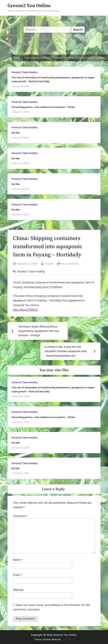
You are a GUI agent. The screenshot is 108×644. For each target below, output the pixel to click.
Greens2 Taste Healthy (25, 72)
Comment (20, 516)
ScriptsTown (68, 639)
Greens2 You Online (29, 6)
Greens (49, 263)
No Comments (70, 264)
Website (18, 590)
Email (18, 575)
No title (16, 133)
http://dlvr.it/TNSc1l (25, 310)
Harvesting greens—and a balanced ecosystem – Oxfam (43, 107)
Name (18, 560)
